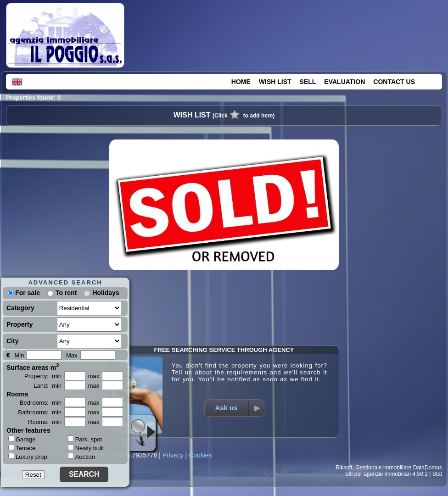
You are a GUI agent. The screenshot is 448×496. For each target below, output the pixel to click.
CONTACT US (394, 82)
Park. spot (85, 439)
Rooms (17, 394)
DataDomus (428, 468)
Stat (437, 474)
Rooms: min (45, 422)
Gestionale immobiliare (383, 468)
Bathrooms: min (40, 412)
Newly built (86, 448)
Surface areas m (33, 367)
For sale (24, 293)
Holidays (106, 293)
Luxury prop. (28, 457)
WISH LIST (275, 82)
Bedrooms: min (41, 403)
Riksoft (344, 468)
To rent (66, 293)
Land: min (48, 386)
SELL (308, 82)
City (12, 341)
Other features (28, 430)
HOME (241, 82)
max (94, 376)
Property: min (43, 376)
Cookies (200, 455)
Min (19, 355)
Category (20, 308)
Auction (81, 457)
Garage (22, 439)
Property (20, 324)
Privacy (173, 455)
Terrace (22, 448)
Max (72, 355)
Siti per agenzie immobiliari (378, 474)
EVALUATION (344, 82)
